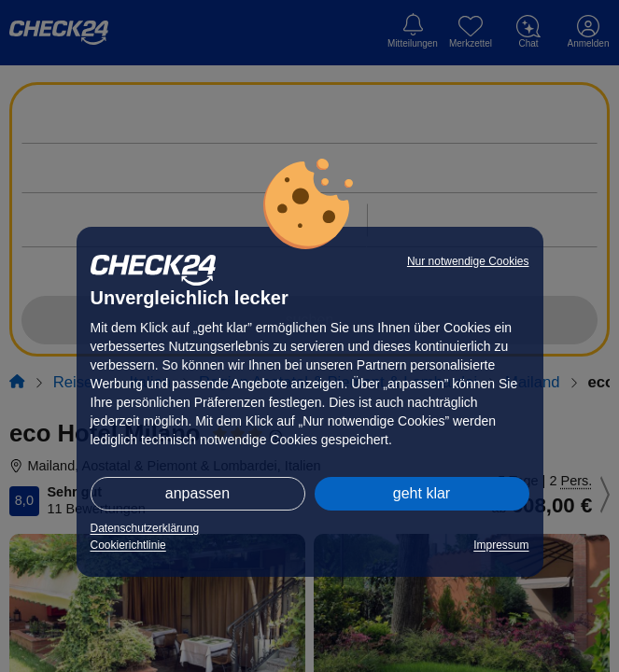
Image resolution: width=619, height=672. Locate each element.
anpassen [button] (197, 493)
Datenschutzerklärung (145, 528)
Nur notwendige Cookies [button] (468, 261)
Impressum (501, 545)
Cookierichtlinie (128, 545)
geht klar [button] (422, 493)
